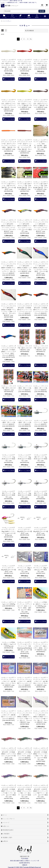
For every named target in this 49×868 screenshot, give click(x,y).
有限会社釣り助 (25, 856)
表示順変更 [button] (30, 31)
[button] (45, 16)
